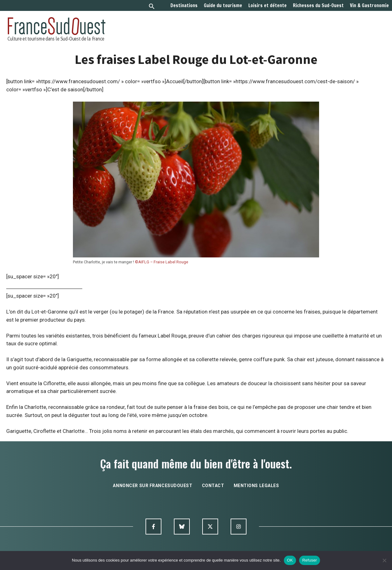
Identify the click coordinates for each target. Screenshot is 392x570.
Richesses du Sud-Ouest (318, 6)
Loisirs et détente (268, 6)
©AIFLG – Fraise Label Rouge (162, 262)
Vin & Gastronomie (369, 6)
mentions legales (256, 486)
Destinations (184, 6)
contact (213, 486)
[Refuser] (384, 560)
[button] (152, 7)
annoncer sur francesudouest (153, 486)
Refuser (310, 560)
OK (290, 560)
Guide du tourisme (223, 6)
